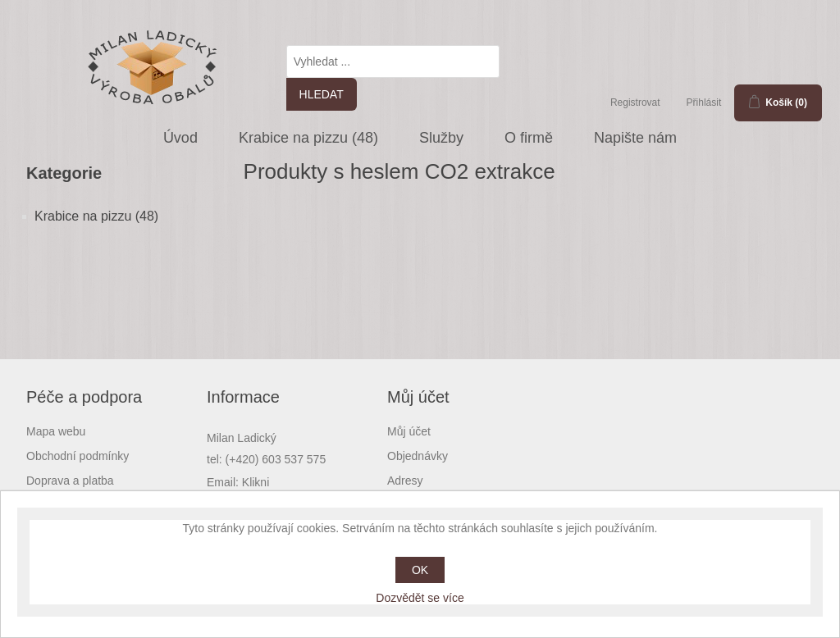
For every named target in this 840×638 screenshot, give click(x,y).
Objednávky (418, 456)
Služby (441, 138)
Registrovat (635, 103)
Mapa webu (56, 431)
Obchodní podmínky (78, 456)
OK (420, 570)
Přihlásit (704, 103)
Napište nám (635, 138)
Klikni (256, 482)
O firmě (529, 138)
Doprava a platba (70, 481)
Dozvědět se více (420, 598)
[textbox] (393, 62)
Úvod (180, 138)
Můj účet (409, 431)
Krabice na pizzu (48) (308, 138)
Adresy (405, 481)
